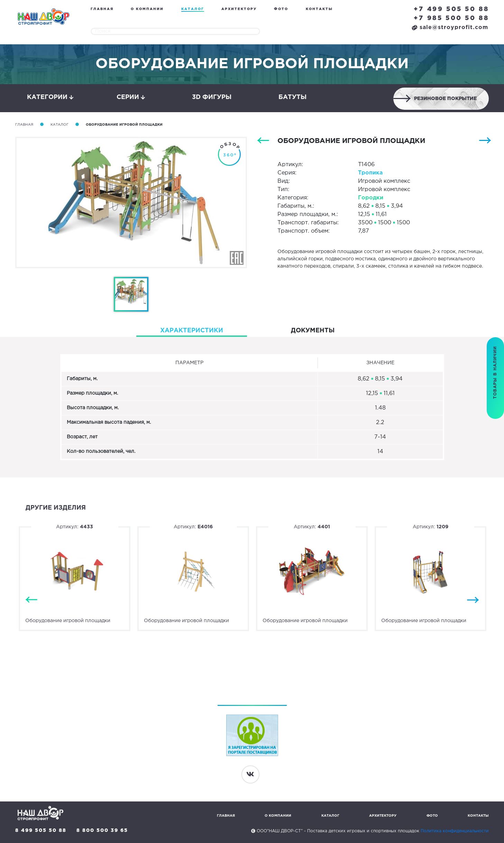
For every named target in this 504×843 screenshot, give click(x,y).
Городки (371, 198)
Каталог (193, 9)
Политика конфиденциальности (455, 831)
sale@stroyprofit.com (450, 28)
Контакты (319, 9)
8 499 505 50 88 (41, 831)
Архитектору (239, 9)
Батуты (292, 97)
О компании (147, 9)
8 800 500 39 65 (102, 831)
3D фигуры (212, 97)
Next (473, 600)
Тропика (370, 173)
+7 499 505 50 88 (451, 9)
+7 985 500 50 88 (451, 18)
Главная (102, 9)
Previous (31, 600)
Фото (281, 9)
